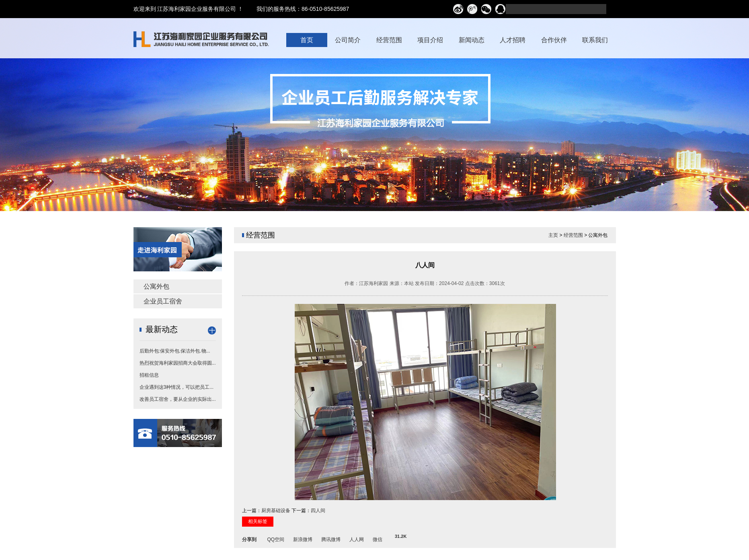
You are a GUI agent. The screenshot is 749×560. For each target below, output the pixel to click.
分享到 (249, 538)
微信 (378, 538)
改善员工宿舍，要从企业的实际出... (178, 399)
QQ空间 (276, 538)
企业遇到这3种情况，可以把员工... (177, 387)
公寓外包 (156, 286)
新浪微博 (303, 538)
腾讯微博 (331, 538)
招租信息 (149, 375)
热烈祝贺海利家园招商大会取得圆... (178, 363)
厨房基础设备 (276, 511)
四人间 (318, 511)
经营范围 (573, 235)
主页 (553, 235)
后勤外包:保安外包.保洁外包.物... (175, 351)
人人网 (357, 538)
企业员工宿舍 (163, 301)
